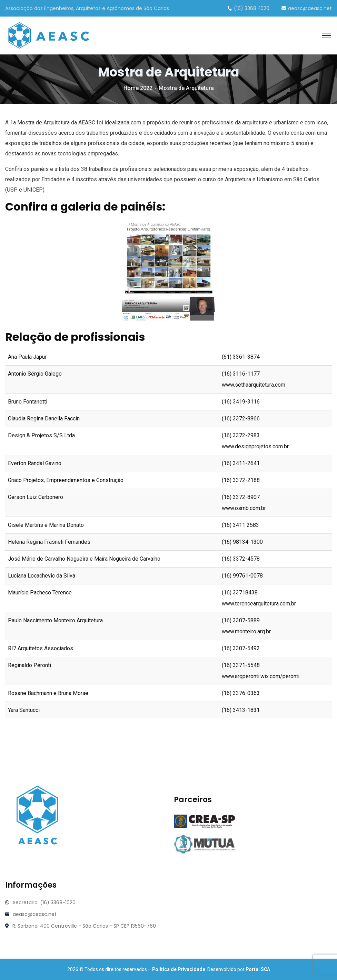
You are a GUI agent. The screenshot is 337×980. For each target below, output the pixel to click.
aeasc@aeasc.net (307, 8)
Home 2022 (138, 88)
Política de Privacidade (179, 969)
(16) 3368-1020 (248, 8)
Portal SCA (258, 969)
